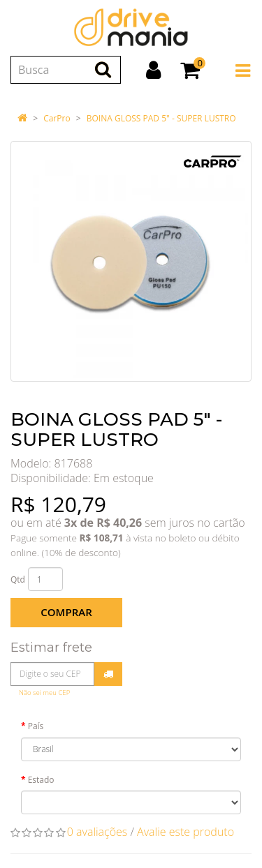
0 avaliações (97, 832)
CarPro (57, 118)
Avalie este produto (185, 832)
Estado (41, 780)
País (36, 726)
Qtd (18, 579)
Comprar (66, 612)
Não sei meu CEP (44, 693)
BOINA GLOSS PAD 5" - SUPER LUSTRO (161, 118)
